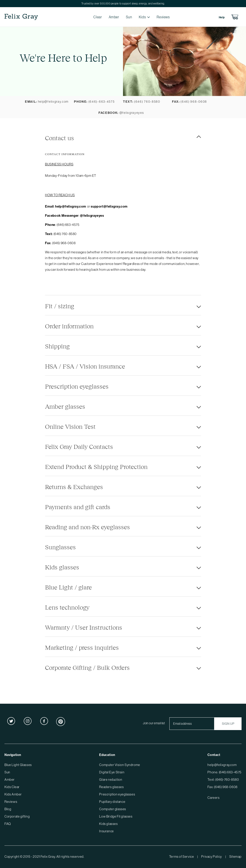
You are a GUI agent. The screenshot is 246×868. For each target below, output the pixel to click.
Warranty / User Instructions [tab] (84, 627)
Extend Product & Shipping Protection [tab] (96, 466)
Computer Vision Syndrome (120, 765)
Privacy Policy (211, 857)
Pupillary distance (112, 802)
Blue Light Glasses (18, 765)
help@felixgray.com (222, 765)
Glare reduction (111, 780)
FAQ (8, 824)
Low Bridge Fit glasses (116, 816)
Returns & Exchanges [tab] (74, 487)
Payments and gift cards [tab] (78, 507)
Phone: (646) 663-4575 (224, 772)
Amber (114, 17)
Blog (8, 809)
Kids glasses (108, 824)
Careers (213, 798)
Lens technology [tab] (67, 607)
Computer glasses (113, 809)
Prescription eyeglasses (117, 794)
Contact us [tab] (59, 138)
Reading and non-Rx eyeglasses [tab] (87, 527)
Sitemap (235, 857)
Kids (142, 17)
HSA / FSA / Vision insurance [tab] (85, 366)
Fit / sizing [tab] (60, 306)
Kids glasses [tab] (62, 567)
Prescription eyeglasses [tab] (77, 386)
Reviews (163, 17)
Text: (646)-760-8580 (223, 780)
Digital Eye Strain (112, 772)
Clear (98, 17)
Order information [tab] (69, 326)
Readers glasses (111, 787)
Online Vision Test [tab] (70, 426)
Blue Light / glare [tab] (68, 587)
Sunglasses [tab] (60, 547)
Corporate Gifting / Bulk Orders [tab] (87, 667)
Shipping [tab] (57, 346)
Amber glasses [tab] (65, 406)
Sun (129, 17)
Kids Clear (12, 787)
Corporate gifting (17, 816)
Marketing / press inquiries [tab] (82, 647)
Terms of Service (182, 857)
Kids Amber (13, 794)
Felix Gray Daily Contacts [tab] (79, 446)
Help (222, 17)
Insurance (106, 831)
